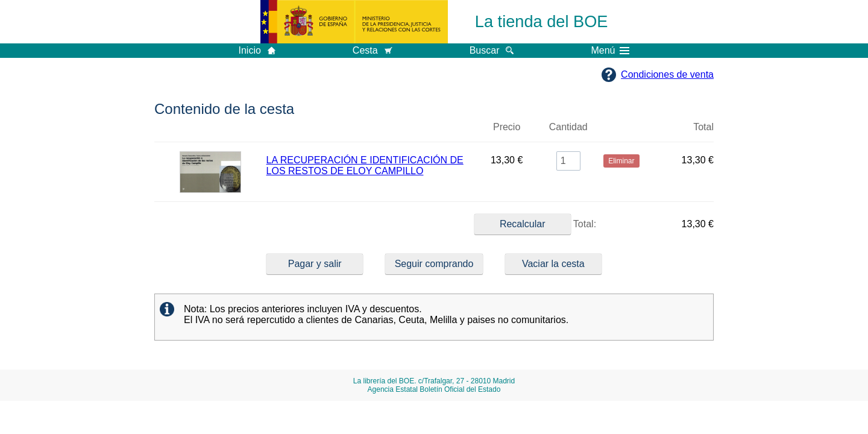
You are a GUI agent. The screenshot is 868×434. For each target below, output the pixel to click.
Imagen (210, 132)
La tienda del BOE (542, 21)
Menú (610, 51)
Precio (507, 127)
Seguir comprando (434, 264)
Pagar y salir (315, 264)
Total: (535, 224)
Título (370, 132)
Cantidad (568, 127)
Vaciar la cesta (553, 264)
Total (703, 127)
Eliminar (621, 132)
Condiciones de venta (667, 74)
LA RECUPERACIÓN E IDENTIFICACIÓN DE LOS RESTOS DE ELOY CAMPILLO (365, 165)
